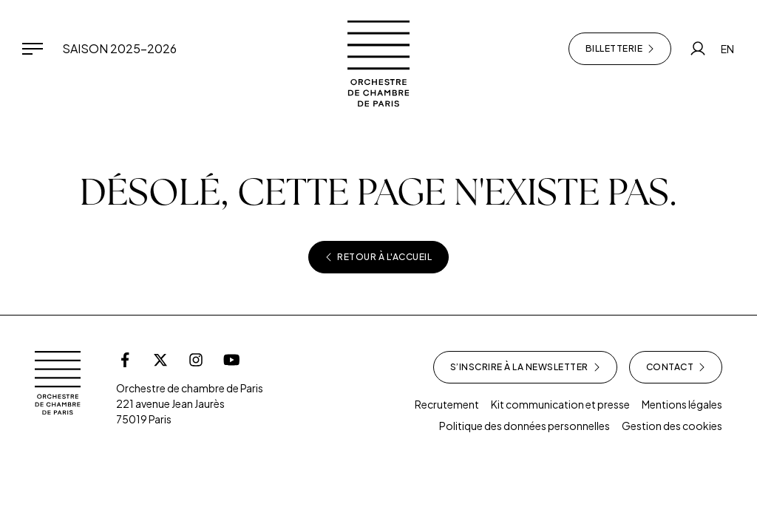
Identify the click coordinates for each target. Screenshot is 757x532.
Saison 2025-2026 (119, 48)
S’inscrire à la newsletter (525, 367)
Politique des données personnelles (525, 426)
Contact (676, 367)
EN (727, 49)
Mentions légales (682, 404)
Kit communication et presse (560, 404)
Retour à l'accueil (378, 257)
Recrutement (447, 404)
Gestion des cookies (672, 426)
